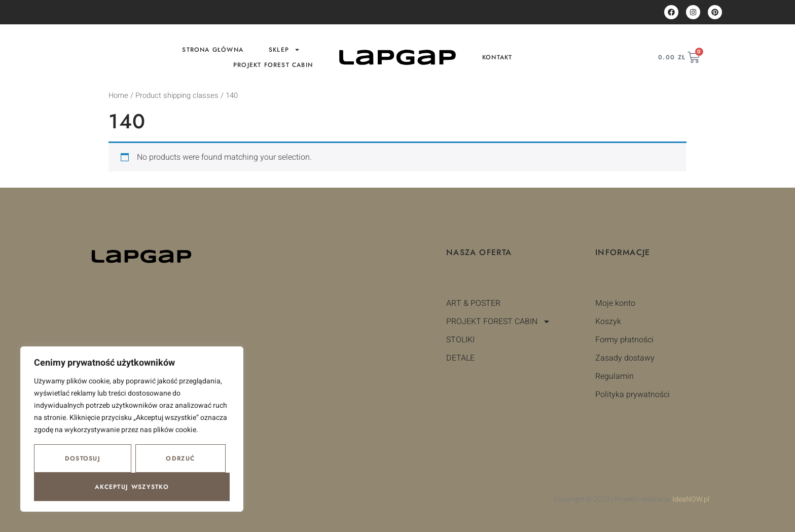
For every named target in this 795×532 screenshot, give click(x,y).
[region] (132, 429)
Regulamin (615, 376)
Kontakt (497, 57)
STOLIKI (460, 340)
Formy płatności (624, 340)
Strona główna (213, 50)
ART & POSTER (473, 303)
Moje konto (615, 303)
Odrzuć (180, 458)
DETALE (460, 358)
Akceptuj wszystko (132, 487)
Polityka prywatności (633, 395)
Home (118, 96)
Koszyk (608, 322)
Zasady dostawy (625, 358)
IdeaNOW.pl (691, 499)
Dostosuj (83, 458)
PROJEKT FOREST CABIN (273, 65)
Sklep (284, 50)
